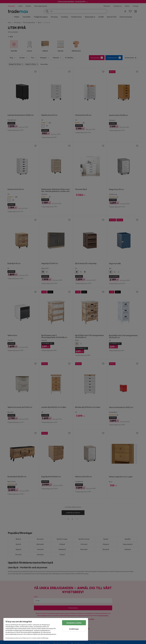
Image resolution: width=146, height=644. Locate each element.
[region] (46, 629)
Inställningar (74, 629)
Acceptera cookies (74, 623)
